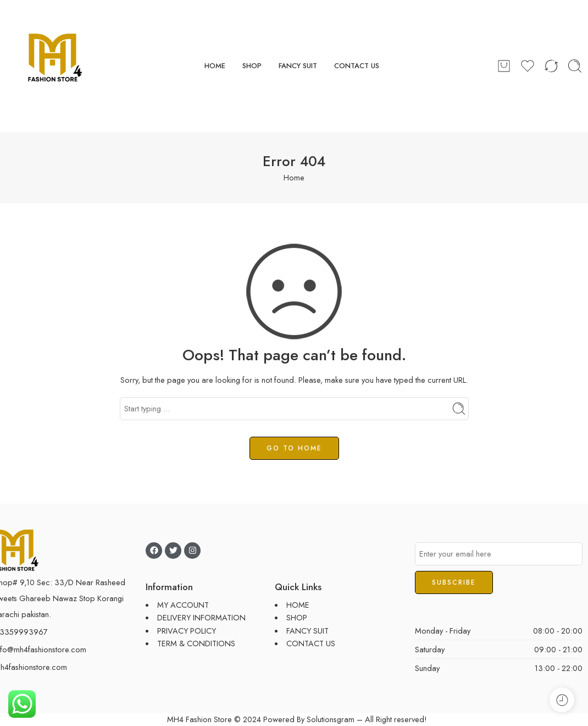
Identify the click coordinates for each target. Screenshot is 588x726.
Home (294, 177)
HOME (215, 66)
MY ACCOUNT (183, 605)
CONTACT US (357, 66)
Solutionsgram (331, 719)
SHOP (252, 66)
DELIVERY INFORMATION (201, 617)
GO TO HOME (294, 448)
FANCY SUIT (298, 66)
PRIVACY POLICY (187, 631)
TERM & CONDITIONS (196, 643)
